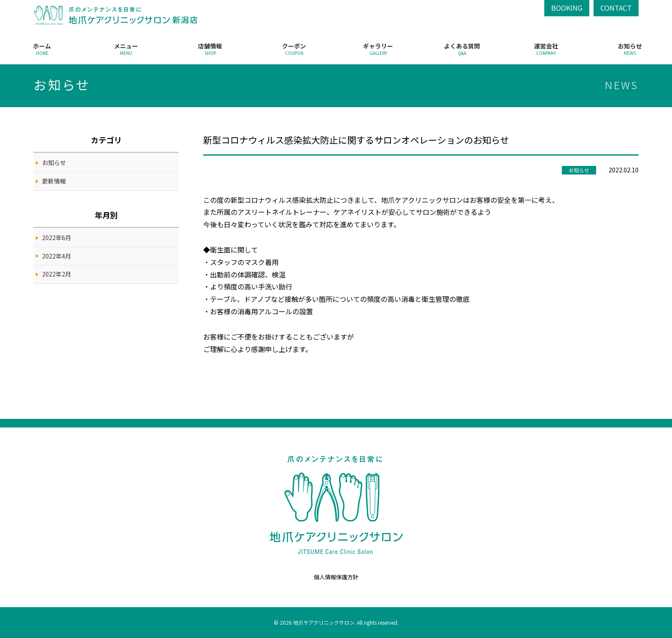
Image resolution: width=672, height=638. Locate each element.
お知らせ (630, 49)
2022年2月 (57, 274)
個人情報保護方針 (336, 577)
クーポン (294, 49)
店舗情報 (210, 49)
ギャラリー (378, 49)
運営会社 (546, 49)
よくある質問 (462, 49)
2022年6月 (57, 238)
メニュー (126, 49)
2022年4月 (57, 256)
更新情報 (54, 181)
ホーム (42, 49)
